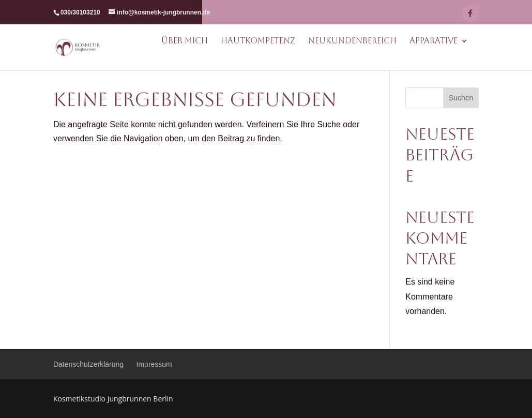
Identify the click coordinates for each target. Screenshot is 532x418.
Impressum (154, 364)
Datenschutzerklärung (88, 364)
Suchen (461, 98)
